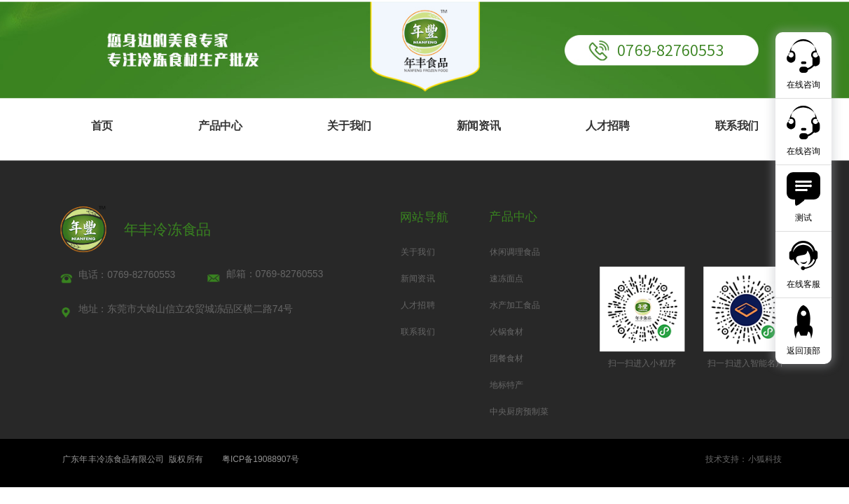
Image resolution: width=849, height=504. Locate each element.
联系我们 (737, 126)
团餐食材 (506, 358)
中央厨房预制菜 (519, 412)
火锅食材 (506, 332)
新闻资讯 (478, 126)
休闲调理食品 (515, 251)
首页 (102, 126)
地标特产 (506, 385)
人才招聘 (607, 126)
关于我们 (349, 126)
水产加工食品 (515, 305)
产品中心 (220, 126)
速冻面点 (506, 278)
